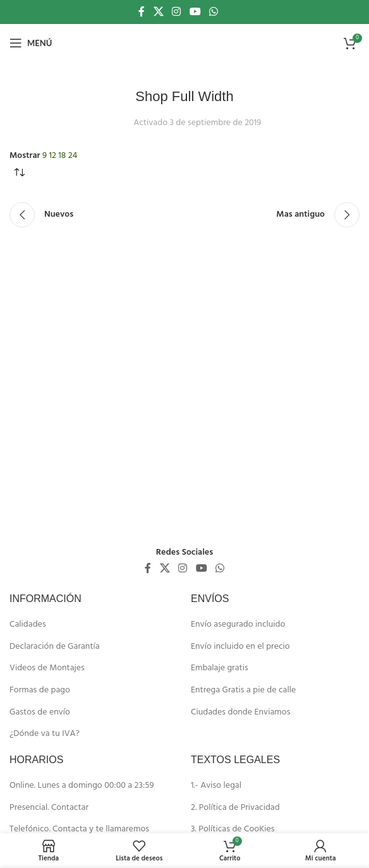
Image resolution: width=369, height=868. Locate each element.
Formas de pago (40, 690)
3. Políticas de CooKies (233, 829)
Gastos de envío (40, 713)
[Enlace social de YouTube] (195, 12)
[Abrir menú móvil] (31, 43)
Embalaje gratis (220, 668)
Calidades (28, 625)
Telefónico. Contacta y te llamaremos (79, 829)
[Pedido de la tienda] (19, 173)
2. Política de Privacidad (235, 808)
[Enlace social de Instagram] (177, 12)
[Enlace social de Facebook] (142, 12)
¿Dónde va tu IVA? (45, 734)
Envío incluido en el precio (240, 647)
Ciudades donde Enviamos (240, 713)
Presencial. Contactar (49, 808)
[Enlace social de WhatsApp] (213, 12)
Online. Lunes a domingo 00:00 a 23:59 (82, 786)
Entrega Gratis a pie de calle (243, 690)
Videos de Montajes (47, 668)
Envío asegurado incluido (238, 625)
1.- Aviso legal (216, 786)
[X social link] (158, 12)
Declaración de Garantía (55, 647)
